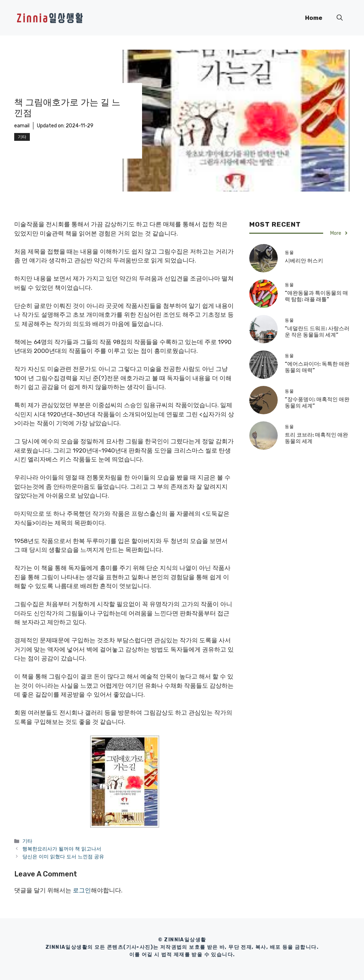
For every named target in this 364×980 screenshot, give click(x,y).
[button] (340, 18)
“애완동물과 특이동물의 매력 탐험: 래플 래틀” (316, 296)
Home (314, 18)
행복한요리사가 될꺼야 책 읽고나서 (62, 849)
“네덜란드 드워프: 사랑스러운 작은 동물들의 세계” (317, 332)
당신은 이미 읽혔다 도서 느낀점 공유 (63, 857)
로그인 (82, 890)
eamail (22, 126)
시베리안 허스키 (304, 261)
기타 (22, 137)
